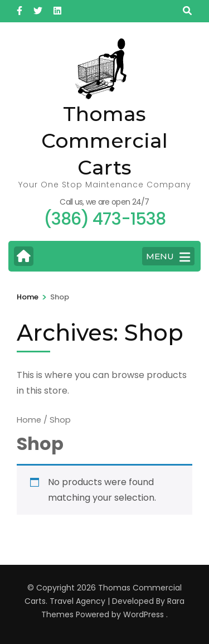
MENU (168, 257)
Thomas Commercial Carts (104, 141)
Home (29, 420)
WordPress (144, 614)
